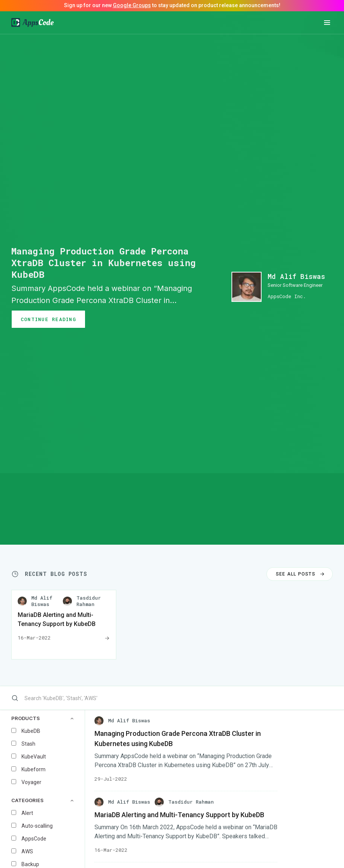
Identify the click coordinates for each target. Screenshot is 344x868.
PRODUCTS (42, 718)
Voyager (31, 782)
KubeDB (31, 731)
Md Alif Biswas (296, 276)
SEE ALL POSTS (301, 574)
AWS (27, 851)
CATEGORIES (42, 800)
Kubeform (33, 769)
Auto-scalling (37, 826)
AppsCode (34, 839)
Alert (27, 813)
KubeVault (34, 757)
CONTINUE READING (48, 319)
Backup (30, 864)
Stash (28, 744)
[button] (327, 23)
